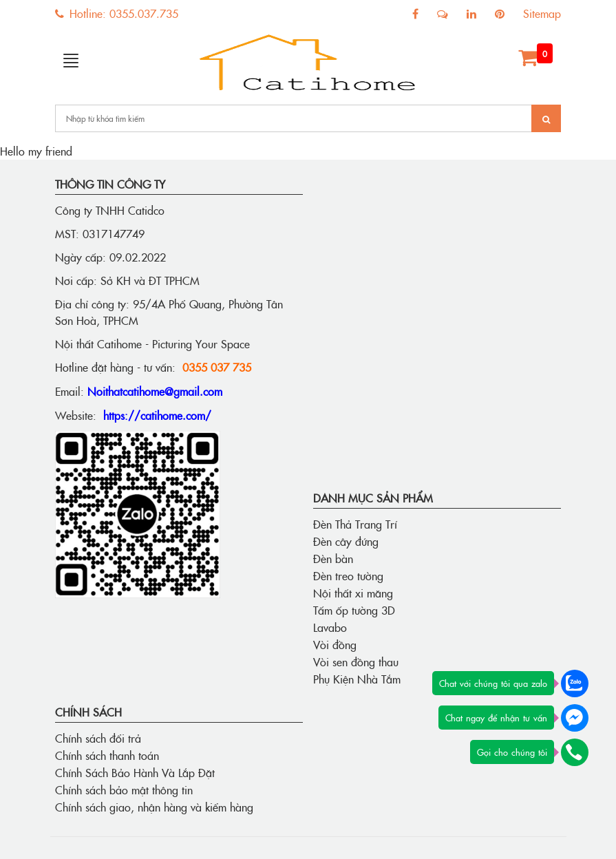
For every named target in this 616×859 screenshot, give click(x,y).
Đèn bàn (333, 558)
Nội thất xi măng (353, 593)
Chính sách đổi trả (98, 738)
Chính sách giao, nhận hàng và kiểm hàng (154, 807)
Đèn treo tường (348, 575)
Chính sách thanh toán (107, 755)
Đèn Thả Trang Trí (355, 524)
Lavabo (330, 627)
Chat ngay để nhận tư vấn (496, 717)
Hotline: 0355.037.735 (117, 13)
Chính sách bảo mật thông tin (124, 789)
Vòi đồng (335, 644)
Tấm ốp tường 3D (354, 610)
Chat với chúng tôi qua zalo (493, 683)
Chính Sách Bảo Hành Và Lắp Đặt (135, 772)
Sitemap (542, 13)
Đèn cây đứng (346, 541)
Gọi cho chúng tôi (512, 752)
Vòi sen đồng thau (356, 661)
